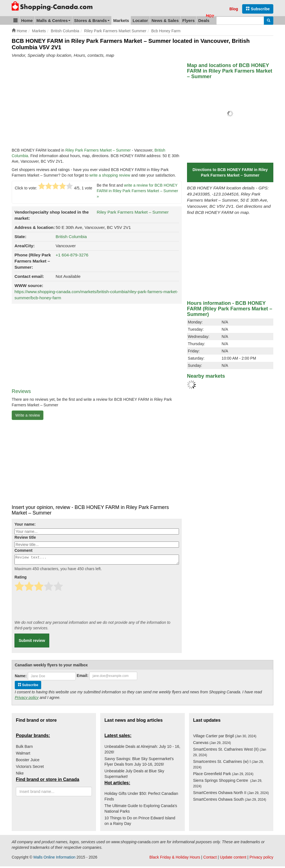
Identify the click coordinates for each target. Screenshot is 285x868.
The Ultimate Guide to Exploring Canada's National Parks (141, 810)
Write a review (28, 415)
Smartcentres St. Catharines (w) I (229, 766)
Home (27, 20)
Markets (121, 20)
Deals (204, 20)
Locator (140, 20)
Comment (24, 550)
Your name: (25, 524)
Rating (21, 579)
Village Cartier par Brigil (225, 738)
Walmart (23, 755)
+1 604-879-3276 (72, 255)
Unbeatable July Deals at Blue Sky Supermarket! (134, 775)
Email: (83, 677)
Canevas (212, 744)
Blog (234, 9)
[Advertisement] (58, 104)
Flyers (188, 20)
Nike (20, 775)
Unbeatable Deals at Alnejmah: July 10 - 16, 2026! (142, 751)
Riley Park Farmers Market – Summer (98, 150)
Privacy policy (27, 699)
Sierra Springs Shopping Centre (228, 785)
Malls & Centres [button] (54, 20)
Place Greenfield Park (223, 775)
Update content (233, 859)
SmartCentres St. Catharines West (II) (230, 754)
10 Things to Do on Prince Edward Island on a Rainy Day (140, 822)
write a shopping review (110, 175)
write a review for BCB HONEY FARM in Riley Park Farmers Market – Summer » (138, 191)
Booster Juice (28, 761)
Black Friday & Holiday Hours (175, 859)
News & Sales (165, 20)
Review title (25, 537)
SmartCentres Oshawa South (230, 801)
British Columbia (71, 237)
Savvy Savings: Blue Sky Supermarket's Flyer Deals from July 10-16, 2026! (139, 763)
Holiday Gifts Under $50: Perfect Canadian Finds (141, 798)
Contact (210, 859)
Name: (21, 677)
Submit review (32, 642)
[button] (15, 20)
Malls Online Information (54, 859)
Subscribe (258, 9)
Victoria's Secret (30, 768)
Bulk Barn (24, 748)
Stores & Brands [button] (92, 20)
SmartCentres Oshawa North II (231, 794)
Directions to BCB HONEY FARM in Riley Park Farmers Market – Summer (230, 172)
